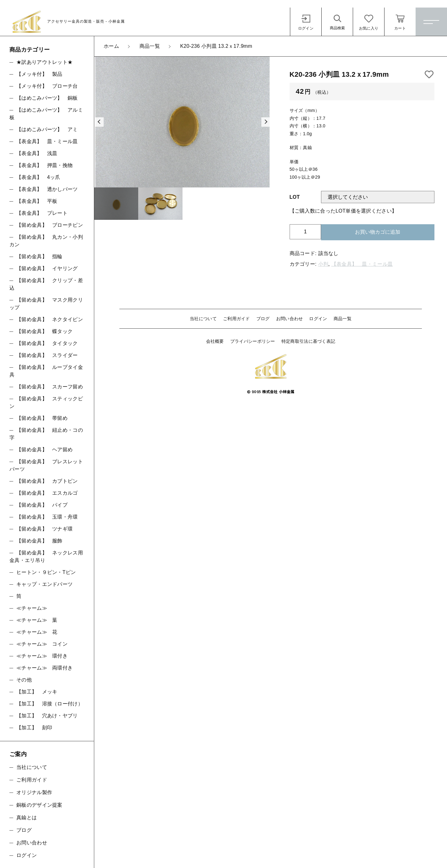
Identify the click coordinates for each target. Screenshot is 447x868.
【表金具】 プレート (42, 213)
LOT (295, 197)
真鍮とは (27, 818)
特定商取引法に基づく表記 (308, 341)
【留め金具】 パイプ (42, 505)
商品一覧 (343, 319)
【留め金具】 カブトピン (47, 481)
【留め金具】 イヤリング (47, 268)
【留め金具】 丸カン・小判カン (46, 241)
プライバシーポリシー (253, 341)
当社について (203, 319)
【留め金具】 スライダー (47, 355)
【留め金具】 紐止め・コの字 (46, 434)
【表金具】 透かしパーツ (47, 189)
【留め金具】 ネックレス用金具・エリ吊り (46, 556)
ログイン (318, 319)
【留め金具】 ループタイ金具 (46, 371)
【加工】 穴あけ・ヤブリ (47, 716)
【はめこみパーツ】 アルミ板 (46, 114)
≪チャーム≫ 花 (37, 632)
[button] (99, 122)
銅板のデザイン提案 (39, 805)
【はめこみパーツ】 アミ (47, 129)
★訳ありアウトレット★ (44, 62)
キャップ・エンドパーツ (44, 584)
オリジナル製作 (34, 792)
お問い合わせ (290, 319)
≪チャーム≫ (32, 608)
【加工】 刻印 (34, 728)
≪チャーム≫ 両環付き (44, 668)
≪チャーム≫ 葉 (37, 620)
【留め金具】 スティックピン (46, 402)
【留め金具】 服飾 (39, 541)
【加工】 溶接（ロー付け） (50, 704)
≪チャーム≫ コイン (42, 644)
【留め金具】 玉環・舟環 (47, 517)
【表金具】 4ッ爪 (38, 177)
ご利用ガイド (237, 319)
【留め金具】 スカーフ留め (50, 387)
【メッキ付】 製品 (39, 74)
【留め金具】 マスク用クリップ (46, 304)
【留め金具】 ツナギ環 (44, 529)
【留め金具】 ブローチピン (50, 225)
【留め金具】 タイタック (47, 343)
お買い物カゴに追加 (378, 232)
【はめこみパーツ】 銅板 (47, 98)
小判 (323, 264)
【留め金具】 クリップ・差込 (46, 284)
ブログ (263, 319)
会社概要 (215, 341)
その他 (24, 680)
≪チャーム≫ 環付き (42, 656)
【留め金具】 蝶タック (44, 331)
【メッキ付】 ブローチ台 (47, 86)
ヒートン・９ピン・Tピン (46, 572)
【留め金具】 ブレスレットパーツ (46, 465)
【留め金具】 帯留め (42, 418)
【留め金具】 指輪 (39, 256)
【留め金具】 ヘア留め (44, 450)
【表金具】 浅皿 (37, 153)
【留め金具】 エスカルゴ (47, 493)
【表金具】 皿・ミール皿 (362, 264)
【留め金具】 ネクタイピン (50, 319)
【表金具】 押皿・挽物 (44, 165)
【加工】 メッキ (37, 692)
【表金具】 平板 (37, 201)
